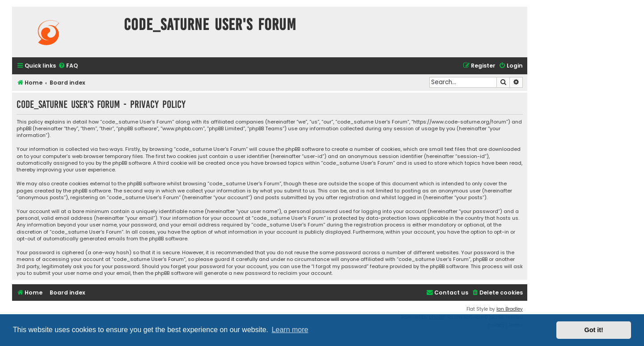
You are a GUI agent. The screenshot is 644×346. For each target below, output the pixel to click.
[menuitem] (68, 66)
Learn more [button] (290, 330)
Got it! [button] (594, 330)
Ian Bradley (510, 309)
